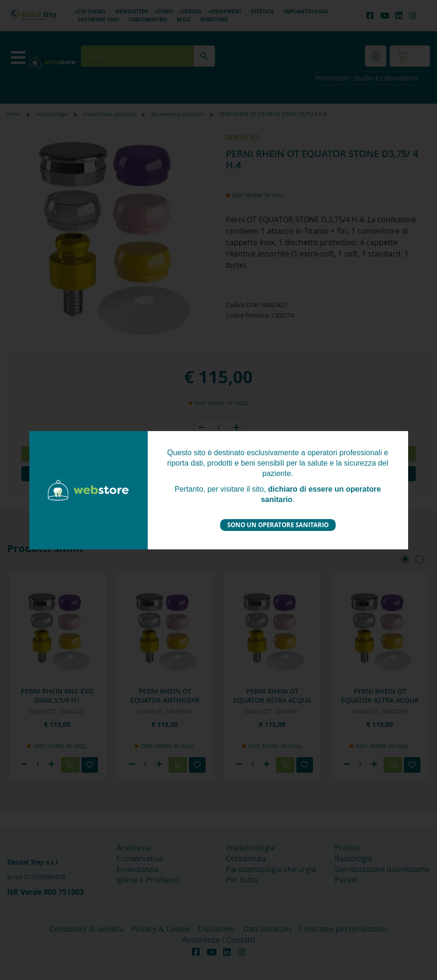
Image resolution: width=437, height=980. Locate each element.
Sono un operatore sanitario (278, 525)
